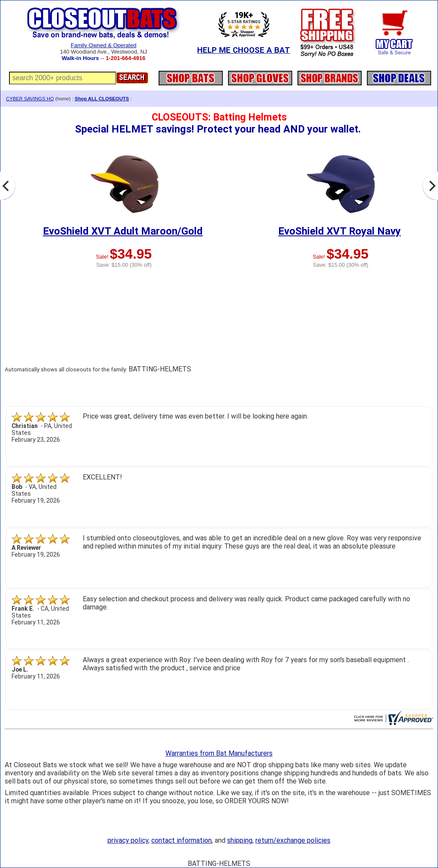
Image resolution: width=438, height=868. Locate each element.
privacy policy (128, 840)
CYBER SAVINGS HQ (30, 99)
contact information (181, 840)
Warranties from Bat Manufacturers (219, 753)
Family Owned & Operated (103, 45)
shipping (240, 840)
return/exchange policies (293, 840)
